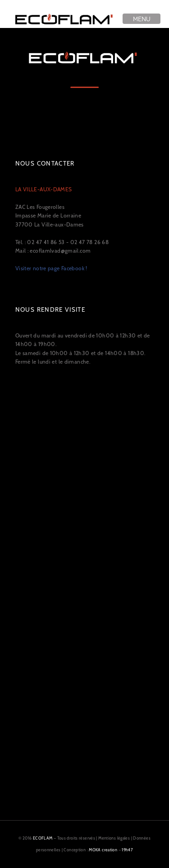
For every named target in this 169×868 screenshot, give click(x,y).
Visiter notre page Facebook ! (51, 268)
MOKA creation (103, 850)
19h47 (127, 850)
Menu (142, 18)
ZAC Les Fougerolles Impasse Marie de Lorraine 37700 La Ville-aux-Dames (50, 207)
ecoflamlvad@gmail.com (60, 251)
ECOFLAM (43, 838)
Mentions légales (114, 838)
